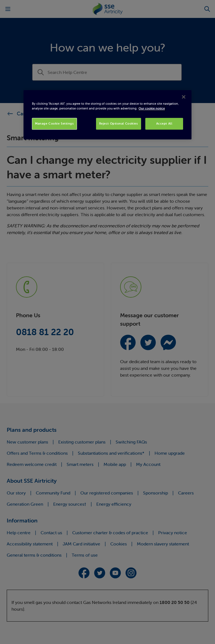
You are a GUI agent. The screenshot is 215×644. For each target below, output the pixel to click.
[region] (107, 115)
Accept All (164, 123)
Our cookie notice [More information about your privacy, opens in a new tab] (152, 108)
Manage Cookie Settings (54, 123)
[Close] (184, 97)
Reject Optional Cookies (119, 123)
